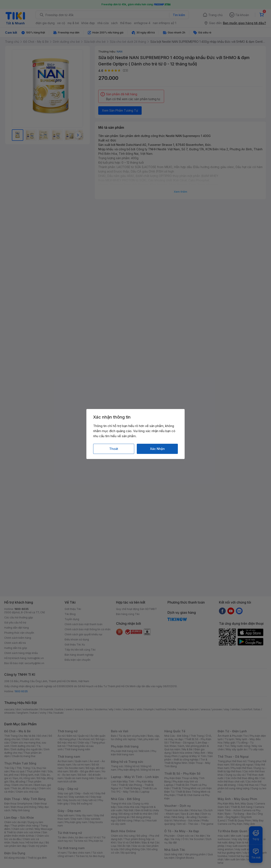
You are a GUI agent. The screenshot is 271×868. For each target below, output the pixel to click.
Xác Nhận (157, 449)
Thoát (114, 449)
